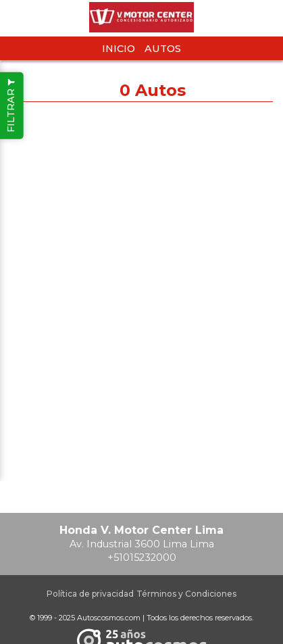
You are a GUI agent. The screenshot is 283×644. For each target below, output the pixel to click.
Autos (163, 49)
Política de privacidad (90, 594)
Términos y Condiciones (186, 594)
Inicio (119, 49)
